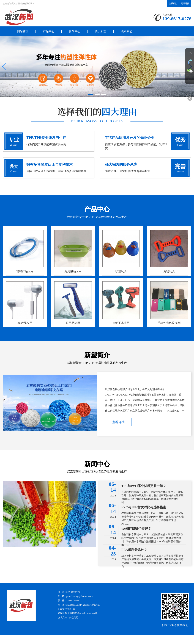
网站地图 (185, 4)
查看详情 (118, 431)
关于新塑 (100, 31)
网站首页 (23, 31)
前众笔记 (74, 627)
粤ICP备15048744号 (87, 623)
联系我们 (173, 4)
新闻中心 (75, 31)
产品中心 (49, 31)
